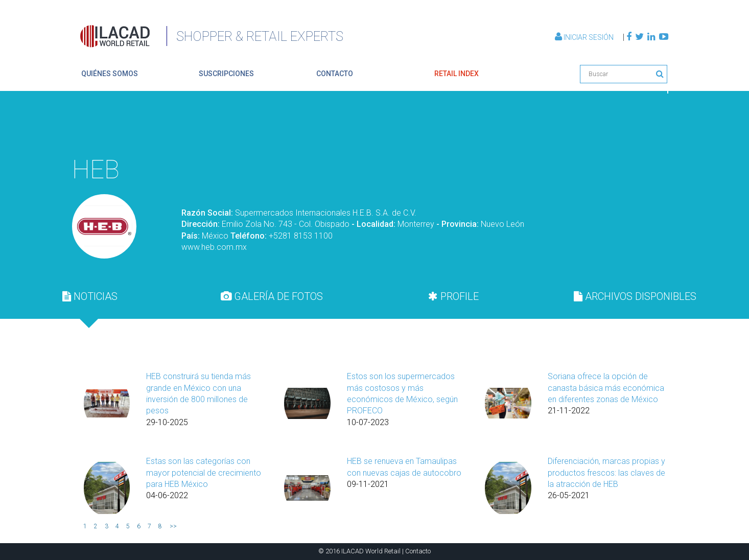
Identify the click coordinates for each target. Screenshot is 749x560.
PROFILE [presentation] (453, 296)
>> (173, 526)
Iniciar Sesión (585, 37)
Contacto (418, 551)
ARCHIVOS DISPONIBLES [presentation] (635, 296)
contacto (335, 74)
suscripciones (226, 74)
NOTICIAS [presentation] (90, 296)
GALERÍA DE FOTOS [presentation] (272, 296)
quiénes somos (110, 74)
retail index (457, 74)
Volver (644, 126)
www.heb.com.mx (214, 247)
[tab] (90, 296)
